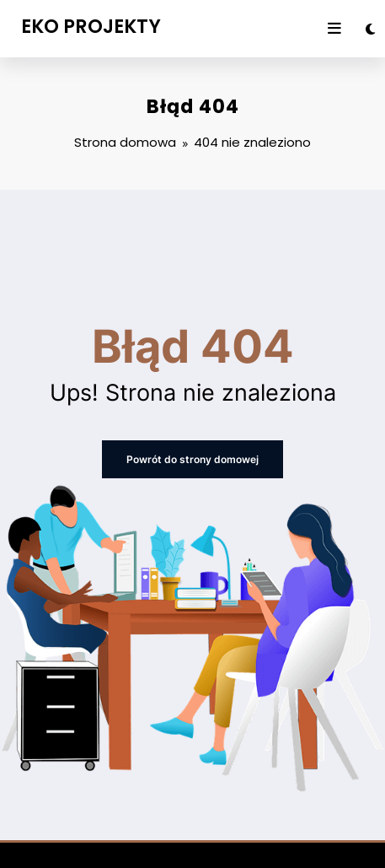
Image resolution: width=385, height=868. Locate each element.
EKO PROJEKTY (91, 26)
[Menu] (334, 29)
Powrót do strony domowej (192, 459)
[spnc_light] (370, 29)
